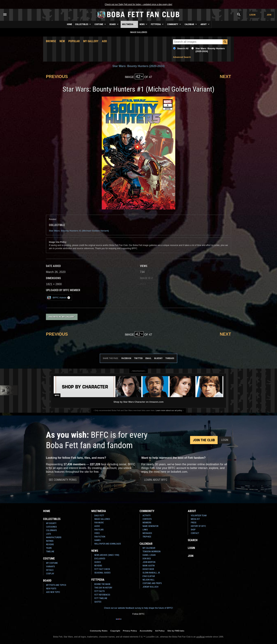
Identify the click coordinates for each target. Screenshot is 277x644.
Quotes (98, 602)
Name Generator (150, 526)
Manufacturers (54, 537)
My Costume (52, 563)
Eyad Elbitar (149, 576)
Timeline (50, 552)
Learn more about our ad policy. (169, 410)
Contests (147, 519)
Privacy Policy (130, 631)
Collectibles (83, 24)
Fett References (102, 595)
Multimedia (129, 24)
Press (194, 523)
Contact (195, 533)
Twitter (138, 358)
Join (269, 15)
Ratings (50, 541)
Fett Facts (99, 591)
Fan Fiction (100, 537)
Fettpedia (157, 24)
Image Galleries (102, 519)
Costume (101, 24)
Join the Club (204, 440)
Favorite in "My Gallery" (62, 317)
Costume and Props (152, 583)
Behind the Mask (102, 584)
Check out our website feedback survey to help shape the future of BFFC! (138, 608)
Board (114, 24)
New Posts (51, 589)
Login (252, 15)
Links (145, 530)
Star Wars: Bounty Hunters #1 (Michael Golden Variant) (79, 231)
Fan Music (99, 523)
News (144, 24)
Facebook (126, 358)
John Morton (149, 562)
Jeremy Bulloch (150, 587)
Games (97, 540)
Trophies (147, 537)
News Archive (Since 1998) (107, 555)
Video (97, 533)
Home (70, 24)
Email (148, 358)
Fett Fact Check (102, 569)
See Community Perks (63, 480)
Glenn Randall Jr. (151, 573)
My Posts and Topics (56, 585)
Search (193, 540)
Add (104, 41)
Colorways (51, 530)
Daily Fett (99, 516)
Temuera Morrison (151, 552)
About (205, 24)
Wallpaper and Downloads (108, 544)
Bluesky (158, 358)
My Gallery (91, 41)
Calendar (191, 24)
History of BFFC (198, 526)
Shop (193, 530)
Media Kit (195, 519)
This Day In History (103, 588)
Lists (48, 534)
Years (49, 548)
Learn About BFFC (156, 480)
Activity (147, 516)
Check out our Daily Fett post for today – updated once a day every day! (138, 4)
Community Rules (99, 631)
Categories (51, 527)
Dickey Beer (148, 569)
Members (147, 523)
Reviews (50, 544)
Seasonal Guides (102, 573)
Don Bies (147, 559)
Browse (51, 41)
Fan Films (99, 530)
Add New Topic (53, 592)
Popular (74, 41)
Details (50, 570)
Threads (170, 358)
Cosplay (50, 574)
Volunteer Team (199, 516)
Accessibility (146, 631)
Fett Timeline (101, 598)
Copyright (115, 631)
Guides (98, 562)
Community (174, 24)
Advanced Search (182, 57)
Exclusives (100, 559)
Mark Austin (149, 566)
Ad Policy (160, 631)
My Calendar (149, 548)
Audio (97, 526)
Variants (50, 567)
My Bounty (51, 523)
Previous (57, 76)
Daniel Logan (149, 555)
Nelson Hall (149, 580)
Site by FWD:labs (176, 631)
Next (225, 76)
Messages (147, 533)
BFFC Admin (59, 298)
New (62, 41)
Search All (183, 48)
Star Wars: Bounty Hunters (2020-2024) (138, 66)
